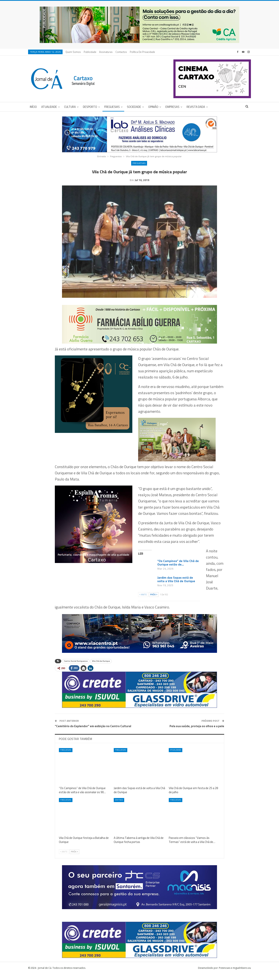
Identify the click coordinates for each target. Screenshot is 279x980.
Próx (154, 601)
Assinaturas (106, 52)
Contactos (121, 52)
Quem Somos (73, 52)
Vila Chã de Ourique (101, 667)
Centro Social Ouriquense (76, 667)
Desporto (90, 107)
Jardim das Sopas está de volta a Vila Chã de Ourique (176, 585)
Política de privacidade (142, 52)
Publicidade (90, 52)
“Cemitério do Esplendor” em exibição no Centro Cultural (93, 732)
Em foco (119, 806)
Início (33, 107)
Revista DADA (196, 107)
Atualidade (49, 107)
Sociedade (134, 107)
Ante (143, 601)
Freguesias (112, 107)
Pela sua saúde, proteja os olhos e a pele (197, 732)
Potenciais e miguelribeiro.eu (235, 974)
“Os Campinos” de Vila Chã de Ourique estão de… (178, 569)
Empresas (172, 107)
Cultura (70, 107)
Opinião (153, 107)
